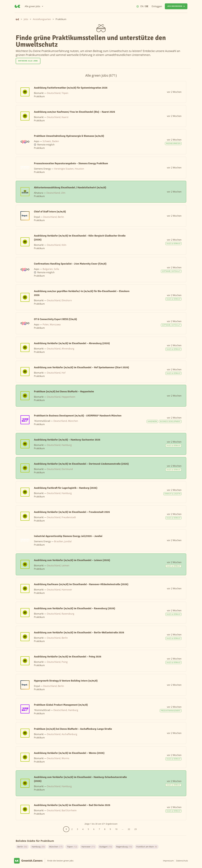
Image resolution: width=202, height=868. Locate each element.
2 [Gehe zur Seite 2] (72, 829)
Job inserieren (176, 6)
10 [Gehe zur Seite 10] (116, 829)
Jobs (26, 19)
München (56, 847)
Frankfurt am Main (147, 847)
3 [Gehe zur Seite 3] (77, 829)
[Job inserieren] (176, 6)
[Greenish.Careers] (17, 6)
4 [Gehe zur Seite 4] (83, 829)
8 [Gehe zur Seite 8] (105, 829)
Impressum (168, 861)
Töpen (72, 847)
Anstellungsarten (42, 19)
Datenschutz (182, 861)
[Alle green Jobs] (34, 6)
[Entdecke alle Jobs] (28, 61)
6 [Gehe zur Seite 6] (94, 829)
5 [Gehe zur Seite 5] (88, 829)
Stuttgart (106, 847)
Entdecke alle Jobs (28, 61)
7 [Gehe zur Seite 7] (99, 829)
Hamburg (38, 847)
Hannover (88, 847)
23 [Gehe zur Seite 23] (136, 829)
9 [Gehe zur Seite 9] (110, 829)
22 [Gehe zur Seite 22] (129, 829)
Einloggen (157, 6)
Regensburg (124, 847)
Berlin (22, 847)
